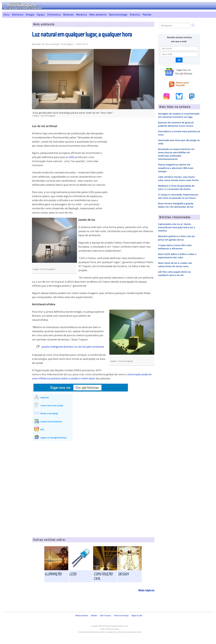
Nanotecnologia (118, 15)
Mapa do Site (137, 616)
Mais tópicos (146, 590)
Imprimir (45, 397)
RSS (42, 429)
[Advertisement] (16, 67)
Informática (54, 15)
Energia (30, 15)
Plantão (147, 15)
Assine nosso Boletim (51, 422)
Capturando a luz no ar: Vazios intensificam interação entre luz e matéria (177, 227)
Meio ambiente (98, 15)
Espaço (41, 15)
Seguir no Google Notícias (53, 438)
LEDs (72, 157)
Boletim (94, 616)
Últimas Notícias (82, 616)
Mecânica (81, 15)
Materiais (68, 15)
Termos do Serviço (121, 616)
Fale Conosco (105, 616)
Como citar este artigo (52, 405)
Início (6, 15)
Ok (179, 60)
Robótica (135, 15)
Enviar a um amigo (49, 413)
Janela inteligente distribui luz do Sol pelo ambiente (73, 347)
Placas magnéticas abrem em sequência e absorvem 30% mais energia (176, 168)
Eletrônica (18, 15)
